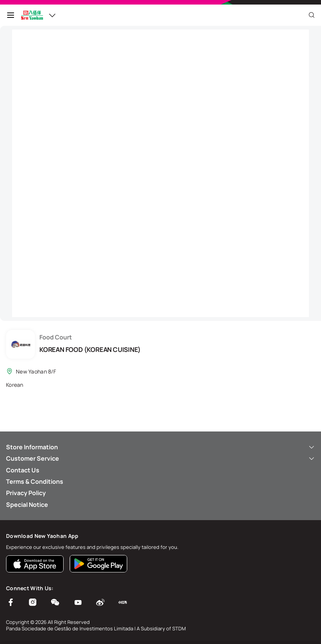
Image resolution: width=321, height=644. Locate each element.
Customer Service (160, 458)
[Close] (312, 15)
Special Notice (27, 505)
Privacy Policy (26, 493)
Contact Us (23, 470)
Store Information (160, 447)
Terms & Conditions (35, 481)
